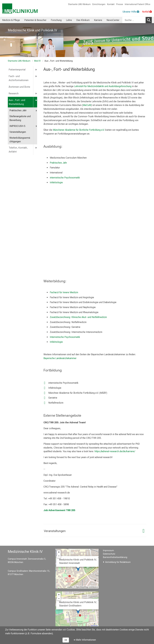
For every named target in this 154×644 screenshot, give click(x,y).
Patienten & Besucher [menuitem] (35, 20)
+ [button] (59, 552)
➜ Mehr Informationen (85, 640)
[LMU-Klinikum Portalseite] (20, 8)
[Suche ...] (134, 20)
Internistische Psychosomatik (65, 337)
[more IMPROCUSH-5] (37, 126)
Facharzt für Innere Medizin (64, 292)
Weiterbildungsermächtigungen (20, 140)
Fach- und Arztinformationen (19, 78)
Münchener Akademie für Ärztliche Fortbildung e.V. (79, 130)
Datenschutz (109, 554)
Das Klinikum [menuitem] (83, 20)
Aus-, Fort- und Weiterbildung (17, 102)
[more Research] (36, 93)
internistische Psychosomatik (65, 178)
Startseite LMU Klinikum (79, 4)
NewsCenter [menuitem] (113, 20)
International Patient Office (138, 4)
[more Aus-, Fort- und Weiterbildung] (36, 100)
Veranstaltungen (18, 132)
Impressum (108, 551)
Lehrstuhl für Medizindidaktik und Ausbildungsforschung (103, 86)
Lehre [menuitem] (69, 20)
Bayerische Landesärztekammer (60, 358)
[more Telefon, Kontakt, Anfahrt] (36, 148)
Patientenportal (17, 70)
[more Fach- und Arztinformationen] (36, 76)
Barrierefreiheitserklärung (115, 557)
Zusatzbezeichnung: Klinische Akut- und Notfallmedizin (78, 317)
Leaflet (70, 587)
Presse (120, 4)
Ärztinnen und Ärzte (19, 87)
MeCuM (87, 105)
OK (66, 640)
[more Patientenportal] (36, 70)
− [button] (59, 556)
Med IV (37, 61)
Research (14, 93)
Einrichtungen (99, 4)
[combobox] (137, 20)
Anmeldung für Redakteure (118, 562)
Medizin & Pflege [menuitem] (11, 20)
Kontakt (111, 4)
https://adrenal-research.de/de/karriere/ (115, 451)
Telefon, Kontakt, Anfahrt (18, 150)
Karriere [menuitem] (98, 20)
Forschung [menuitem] (56, 20)
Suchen (149, 20)
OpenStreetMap (82, 587)
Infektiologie (56, 182)
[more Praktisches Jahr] (37, 111)
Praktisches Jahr (18, 110)
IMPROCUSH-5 (17, 126)
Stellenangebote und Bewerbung (20, 118)
